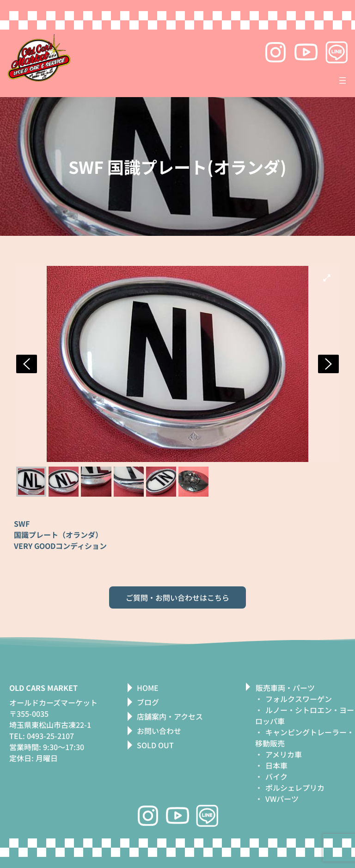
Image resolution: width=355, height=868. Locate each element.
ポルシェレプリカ (295, 788)
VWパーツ (282, 799)
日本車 (276, 765)
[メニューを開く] (343, 80)
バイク (276, 776)
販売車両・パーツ (285, 688)
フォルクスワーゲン (299, 699)
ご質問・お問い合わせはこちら (177, 597)
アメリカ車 (284, 754)
